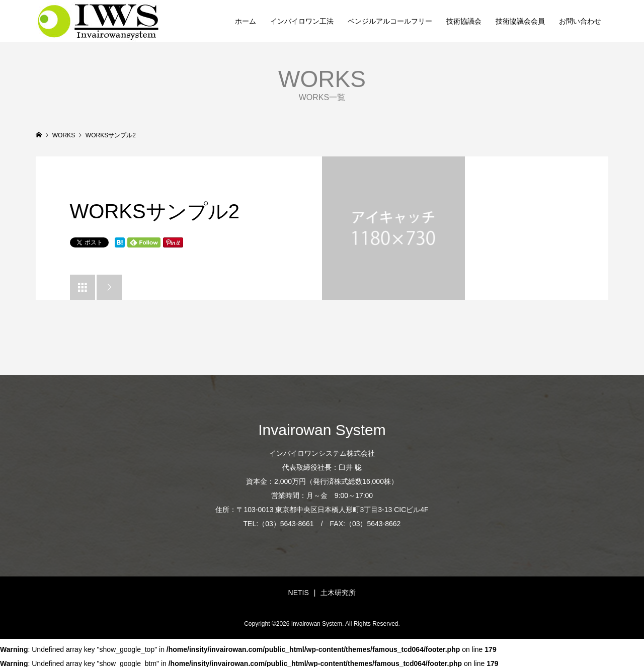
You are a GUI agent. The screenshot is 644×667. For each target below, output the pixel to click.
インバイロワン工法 (302, 21)
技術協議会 (464, 21)
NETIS (299, 593)
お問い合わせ (580, 21)
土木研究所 (338, 593)
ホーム (246, 21)
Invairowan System (322, 430)
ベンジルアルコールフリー (390, 21)
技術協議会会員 (520, 21)
